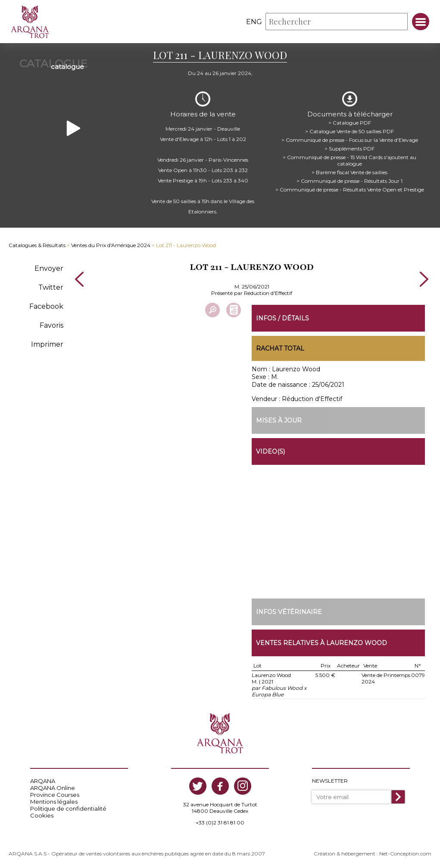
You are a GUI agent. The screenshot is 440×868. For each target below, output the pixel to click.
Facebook (46, 306)
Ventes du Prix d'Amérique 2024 (111, 245)
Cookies (42, 815)
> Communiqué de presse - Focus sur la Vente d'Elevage (350, 140)
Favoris (51, 325)
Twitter (51, 287)
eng (254, 22)
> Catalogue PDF (350, 123)
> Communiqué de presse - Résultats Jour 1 (350, 181)
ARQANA (43, 781)
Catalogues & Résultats (37, 245)
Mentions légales (54, 802)
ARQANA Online (53, 788)
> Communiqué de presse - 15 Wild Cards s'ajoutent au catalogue (350, 160)
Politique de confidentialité (68, 808)
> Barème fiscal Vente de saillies (350, 172)
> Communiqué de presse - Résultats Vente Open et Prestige (350, 190)
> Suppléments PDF (350, 149)
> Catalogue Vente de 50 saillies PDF (350, 131)
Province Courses (55, 795)
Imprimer (47, 344)
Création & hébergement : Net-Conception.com (373, 854)
